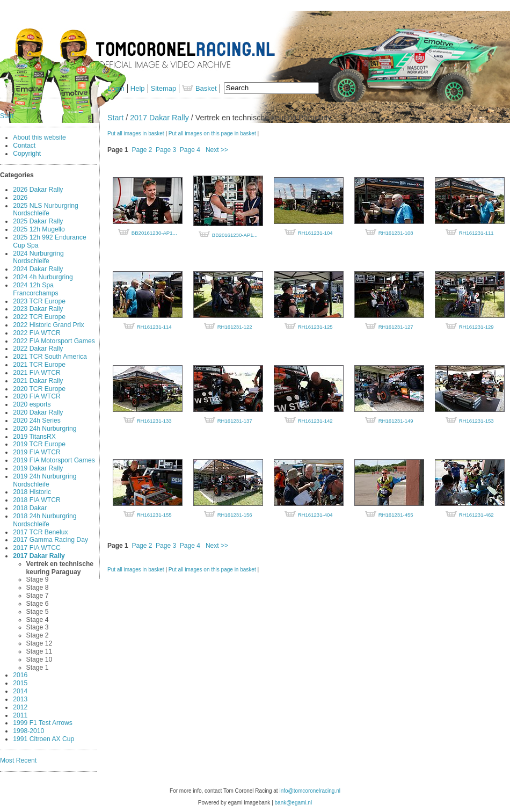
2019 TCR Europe (39, 444)
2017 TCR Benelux (40, 532)
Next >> (217, 150)
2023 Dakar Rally (38, 309)
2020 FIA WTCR (37, 396)
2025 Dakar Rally (38, 221)
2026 (20, 198)
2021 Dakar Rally (38, 381)
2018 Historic (32, 492)
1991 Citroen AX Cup (43, 739)
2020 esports (32, 404)
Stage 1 (38, 668)
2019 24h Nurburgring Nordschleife (45, 480)
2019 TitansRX (34, 437)
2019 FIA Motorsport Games (54, 460)
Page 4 (190, 150)
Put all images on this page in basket (212, 133)
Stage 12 (39, 643)
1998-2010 (28, 731)
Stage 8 (38, 588)
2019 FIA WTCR (37, 452)
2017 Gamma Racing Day (50, 540)
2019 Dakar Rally (38, 468)
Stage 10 (39, 659)
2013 (20, 699)
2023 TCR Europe (39, 301)
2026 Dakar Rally (38, 190)
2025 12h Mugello (39, 229)
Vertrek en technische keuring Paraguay (60, 568)
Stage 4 (38, 620)
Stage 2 (38, 635)
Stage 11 (39, 651)
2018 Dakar (30, 508)
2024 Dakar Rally (38, 269)
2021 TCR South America (50, 357)
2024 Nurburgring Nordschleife (38, 258)
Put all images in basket (136, 133)
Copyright (27, 154)
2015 (20, 683)
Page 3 (166, 150)
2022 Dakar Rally (38, 349)
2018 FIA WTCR (37, 500)
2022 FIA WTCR (37, 333)
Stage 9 (38, 579)
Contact (24, 146)
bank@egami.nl (294, 803)
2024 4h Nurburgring (43, 277)
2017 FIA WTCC (37, 548)
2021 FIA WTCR (37, 373)
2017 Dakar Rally (39, 556)
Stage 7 (38, 596)
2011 (20, 715)
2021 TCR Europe (39, 365)
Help (138, 88)
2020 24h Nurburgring (45, 429)
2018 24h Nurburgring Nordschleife (45, 520)
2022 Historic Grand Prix (48, 325)
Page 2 (142, 150)
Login (116, 88)
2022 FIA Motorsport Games (54, 341)
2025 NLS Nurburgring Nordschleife (45, 210)
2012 (20, 707)
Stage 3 (38, 627)
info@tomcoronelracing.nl (310, 791)
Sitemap (164, 88)
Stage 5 (38, 612)
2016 (20, 675)
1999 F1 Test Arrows (42, 723)
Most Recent (18, 760)
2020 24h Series (37, 421)
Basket (199, 88)
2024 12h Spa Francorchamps (35, 289)
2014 (20, 691)
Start (7, 116)
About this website (39, 137)
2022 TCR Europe (39, 317)
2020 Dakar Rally (38, 412)
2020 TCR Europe (39, 389)
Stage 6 (38, 604)
